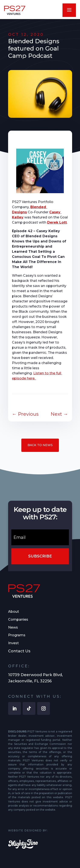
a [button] (69, 10)
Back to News (40, 445)
